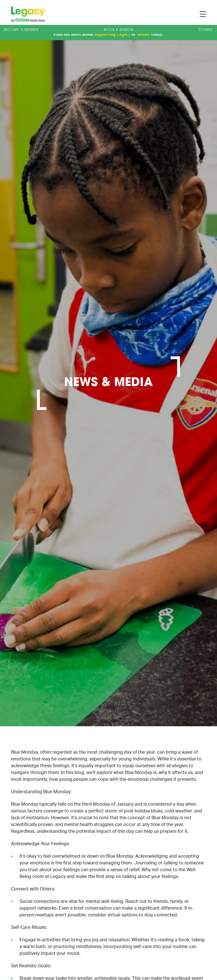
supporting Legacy (112, 34)
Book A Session (119, 30)
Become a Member (22, 30)
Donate (206, 30)
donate (144, 34)
